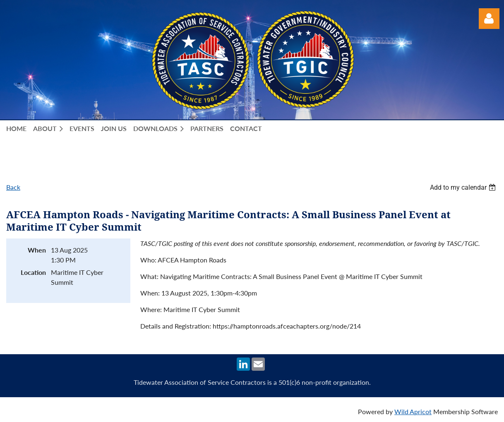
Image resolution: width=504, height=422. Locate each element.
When (37, 250)
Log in (489, 19)
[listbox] (464, 187)
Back (13, 187)
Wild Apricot (413, 411)
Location (33, 272)
